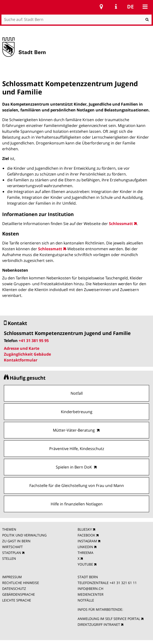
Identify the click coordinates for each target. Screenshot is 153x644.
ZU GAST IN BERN (16, 541)
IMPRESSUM (12, 577)
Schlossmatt (121, 224)
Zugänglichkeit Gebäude (27, 354)
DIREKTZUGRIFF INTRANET (99, 624)
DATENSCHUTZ (14, 589)
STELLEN (9, 558)
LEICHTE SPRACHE (17, 600)
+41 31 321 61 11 (123, 583)
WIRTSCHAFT (12, 547)
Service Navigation (116, 7)
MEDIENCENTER (91, 594)
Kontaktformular (21, 360)
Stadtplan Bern (101, 7)
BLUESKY (85, 529)
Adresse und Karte (22, 348)
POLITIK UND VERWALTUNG (24, 535)
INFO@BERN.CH (90, 589)
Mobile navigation (145, 7)
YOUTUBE (85, 564)
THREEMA (85, 553)
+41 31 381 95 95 (34, 341)
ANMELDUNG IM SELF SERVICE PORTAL (109, 619)
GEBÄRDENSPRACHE (19, 594)
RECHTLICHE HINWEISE (21, 583)
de (130, 7)
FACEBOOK (86, 535)
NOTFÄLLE (86, 600)
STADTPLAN (12, 553)
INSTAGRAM (87, 541)
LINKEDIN (85, 547)
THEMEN (9, 529)
